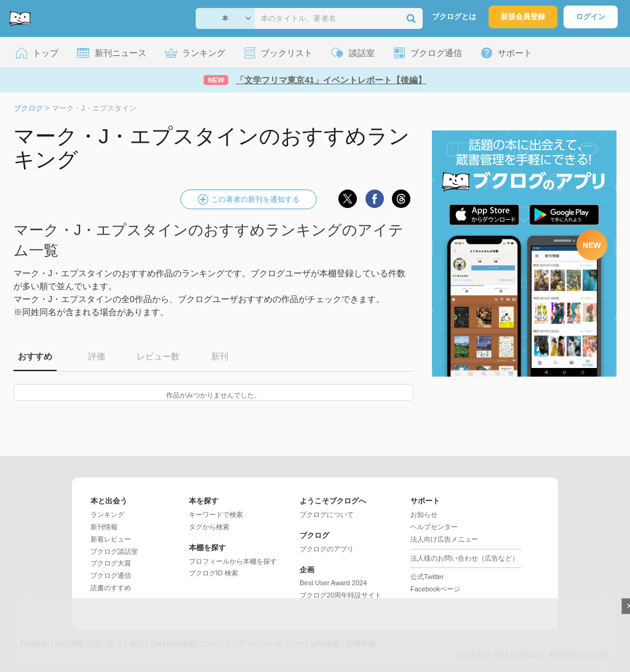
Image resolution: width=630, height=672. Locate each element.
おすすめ (35, 356)
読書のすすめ (111, 588)
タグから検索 (209, 527)
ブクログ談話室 (114, 551)
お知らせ (424, 514)
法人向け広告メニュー (444, 539)
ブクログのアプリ (327, 549)
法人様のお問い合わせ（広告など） (465, 558)
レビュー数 (158, 356)
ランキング (107, 514)
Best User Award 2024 (333, 583)
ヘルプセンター (434, 527)
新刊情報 (104, 527)
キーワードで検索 (216, 514)
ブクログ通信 (111, 575)
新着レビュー (111, 539)
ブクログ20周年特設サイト (341, 595)
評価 (97, 356)
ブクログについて (327, 514)
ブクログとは (454, 17)
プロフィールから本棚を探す (233, 561)
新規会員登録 (523, 17)
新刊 (220, 356)
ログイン (591, 17)
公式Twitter (427, 577)
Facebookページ (435, 589)
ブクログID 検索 (213, 573)
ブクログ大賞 (111, 563)
